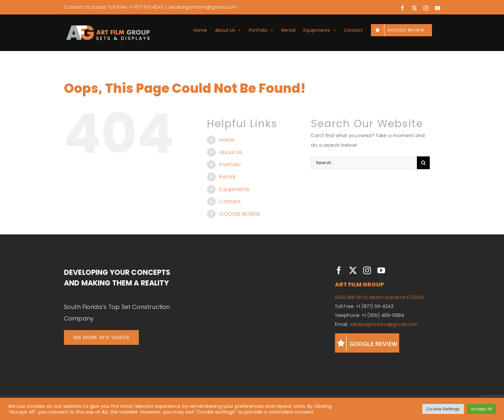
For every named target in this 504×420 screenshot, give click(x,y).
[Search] (423, 163)
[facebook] (339, 270)
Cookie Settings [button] (443, 409)
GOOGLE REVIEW (239, 214)
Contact (230, 201)
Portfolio (230, 165)
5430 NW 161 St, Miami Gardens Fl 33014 (379, 297)
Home (227, 140)
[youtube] (381, 270)
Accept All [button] (482, 409)
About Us (231, 152)
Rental (227, 177)
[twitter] (353, 270)
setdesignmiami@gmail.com (203, 7)
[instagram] (367, 270)
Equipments (234, 189)
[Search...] (364, 163)
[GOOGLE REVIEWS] (367, 336)
